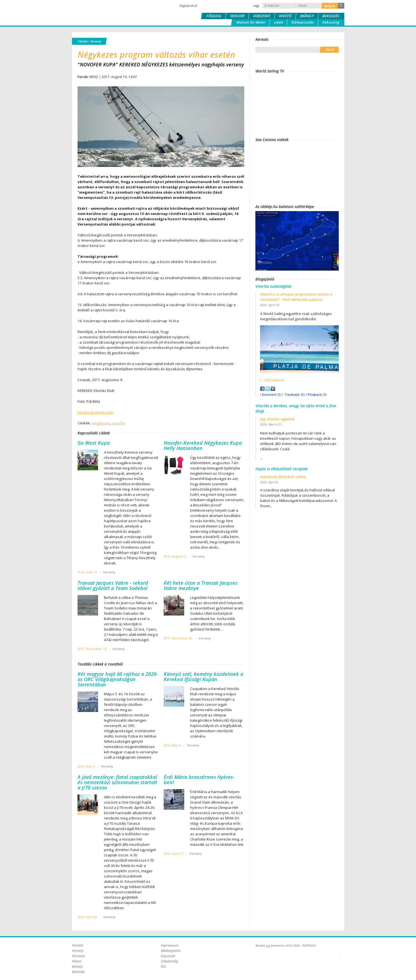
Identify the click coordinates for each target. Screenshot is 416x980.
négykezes (101, 423)
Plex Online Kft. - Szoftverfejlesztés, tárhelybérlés (330, 951)
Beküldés (331, 16)
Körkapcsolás (303, 22)
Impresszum (170, 945)
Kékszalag (331, 22)
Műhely (307, 16)
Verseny (237, 16)
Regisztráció (188, 6)
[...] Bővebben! (272, 380)
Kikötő (285, 16)
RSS (164, 967)
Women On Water (251, 22)
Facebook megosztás (95, 412)
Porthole (109, 12)
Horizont (262, 16)
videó (278, 22)
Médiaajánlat (171, 951)
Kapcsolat (168, 956)
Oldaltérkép (170, 961)
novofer (119, 423)
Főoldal (214, 16)
